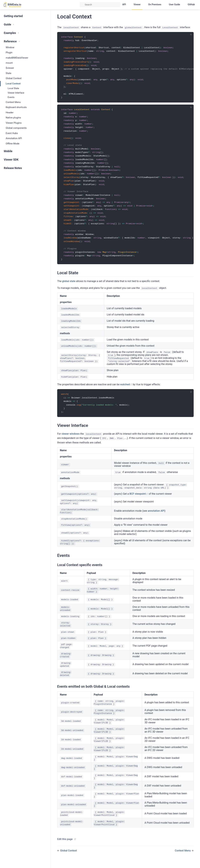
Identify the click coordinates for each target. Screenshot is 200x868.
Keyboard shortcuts (16, 107)
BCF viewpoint (139, 501)
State (8, 73)
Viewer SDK (11, 160)
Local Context (13, 84)
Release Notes (13, 168)
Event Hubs (12, 133)
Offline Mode (13, 144)
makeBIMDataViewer (17, 58)
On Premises (155, 5)
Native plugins (13, 118)
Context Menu (13, 102)
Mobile (8, 151)
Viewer (137, 5)
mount (9, 63)
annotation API (156, 518)
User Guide (175, 5)
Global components (16, 128)
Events (11, 97)
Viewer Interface (16, 93)
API (124, 5)
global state (69, 287)
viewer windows (71, 441)
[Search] (100, 5)
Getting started (13, 16)
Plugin (9, 53)
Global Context (14, 78)
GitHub (191, 5)
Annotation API (14, 138)
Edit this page (65, 846)
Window (10, 47)
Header (10, 113)
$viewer (10, 68)
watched (126, 391)
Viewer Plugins (14, 123)
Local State (13, 88)
